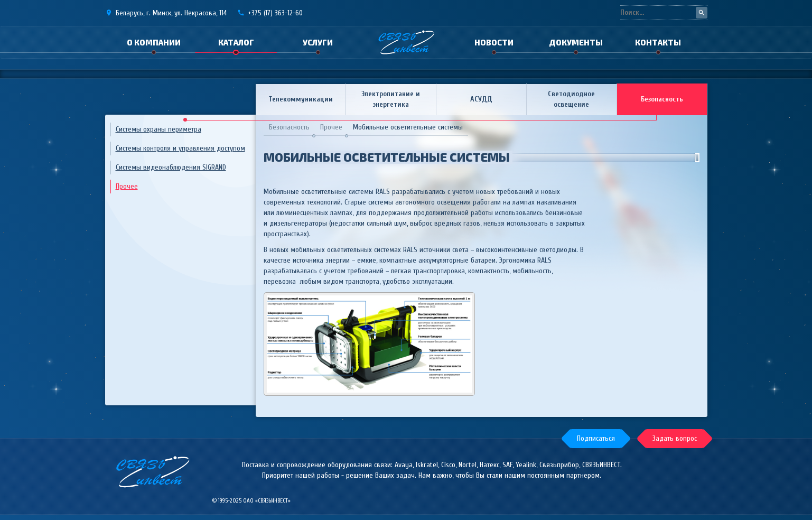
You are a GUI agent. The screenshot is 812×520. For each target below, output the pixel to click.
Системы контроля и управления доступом (180, 148)
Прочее (127, 186)
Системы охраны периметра (158, 129)
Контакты (658, 42)
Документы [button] (576, 42)
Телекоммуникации (301, 99)
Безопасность (662, 99)
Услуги (318, 42)
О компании (154, 42)
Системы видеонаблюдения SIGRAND (171, 167)
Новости (494, 42)
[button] (596, 439)
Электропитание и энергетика (391, 99)
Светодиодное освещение (571, 99)
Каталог (236, 42)
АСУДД (481, 99)
